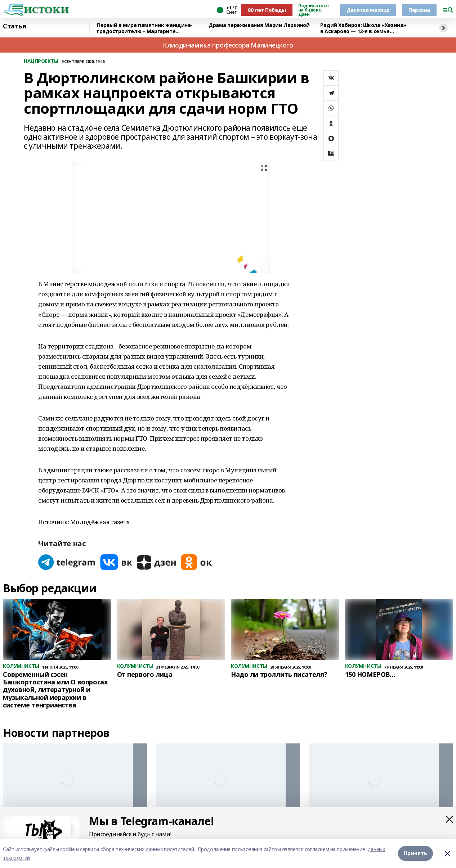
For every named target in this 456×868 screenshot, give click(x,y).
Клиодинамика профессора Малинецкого (228, 45)
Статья (14, 26)
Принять (415, 853)
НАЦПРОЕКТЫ (41, 61)
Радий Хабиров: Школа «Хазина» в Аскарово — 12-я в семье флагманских (363, 28)
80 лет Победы (267, 10)
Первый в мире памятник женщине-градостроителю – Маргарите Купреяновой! (145, 28)
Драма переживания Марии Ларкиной (259, 25)
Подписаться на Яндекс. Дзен (313, 10)
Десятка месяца (368, 10)
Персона (419, 10)
